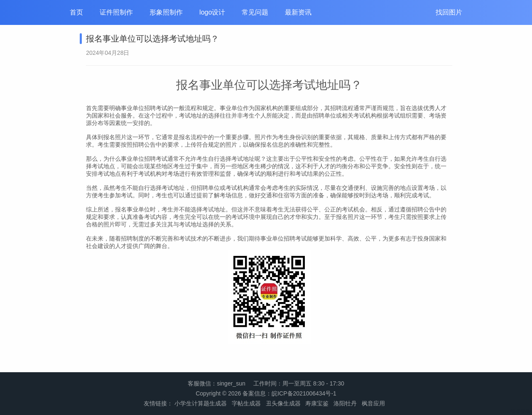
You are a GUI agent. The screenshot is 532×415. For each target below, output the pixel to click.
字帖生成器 (246, 403)
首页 (76, 12)
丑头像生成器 (283, 403)
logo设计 (212, 12)
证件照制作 (116, 12)
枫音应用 (373, 403)
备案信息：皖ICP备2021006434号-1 (289, 393)
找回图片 (449, 12)
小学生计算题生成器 (201, 403)
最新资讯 (298, 12)
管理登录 (520, 412)
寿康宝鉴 (317, 403)
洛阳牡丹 (345, 403)
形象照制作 (166, 12)
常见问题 (255, 12)
